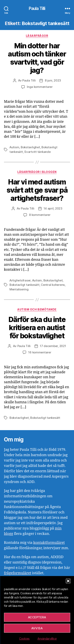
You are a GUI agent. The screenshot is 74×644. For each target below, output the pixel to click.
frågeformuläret (18, 573)
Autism (14, 147)
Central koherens (53, 285)
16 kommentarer (40, 352)
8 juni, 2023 (53, 80)
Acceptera (37, 617)
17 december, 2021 (53, 346)
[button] (68, 581)
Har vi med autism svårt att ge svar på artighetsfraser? (37, 190)
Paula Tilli (37, 8)
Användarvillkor (47, 639)
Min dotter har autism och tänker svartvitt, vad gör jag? (37, 58)
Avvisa (37, 628)
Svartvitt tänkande (37, 152)
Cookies (24, 639)
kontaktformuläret (49, 543)
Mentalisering (19, 289)
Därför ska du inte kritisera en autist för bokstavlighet (37, 328)
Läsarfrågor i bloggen (37, 172)
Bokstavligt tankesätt (24, 285)
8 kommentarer (40, 215)
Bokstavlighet (30, 147)
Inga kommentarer (40, 87)
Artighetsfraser (20, 280)
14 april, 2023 (53, 208)
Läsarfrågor (37, 36)
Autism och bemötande (37, 309)
